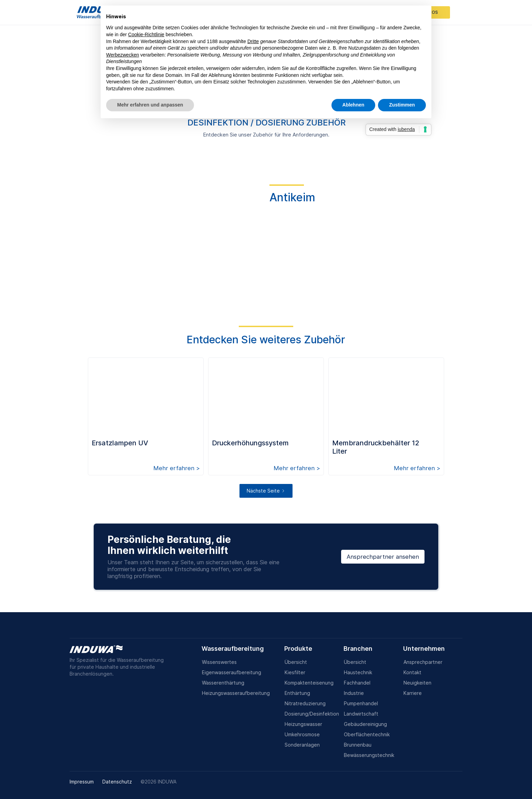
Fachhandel (357, 683)
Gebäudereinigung (365, 724)
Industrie (354, 693)
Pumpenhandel (361, 703)
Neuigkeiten (417, 683)
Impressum (82, 782)
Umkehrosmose (302, 734)
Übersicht (296, 662)
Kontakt (412, 672)
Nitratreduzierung (305, 703)
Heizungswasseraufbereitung (236, 693)
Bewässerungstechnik (369, 755)
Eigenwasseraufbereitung (232, 672)
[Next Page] (266, 491)
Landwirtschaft (361, 714)
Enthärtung (297, 693)
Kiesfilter (295, 672)
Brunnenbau (358, 745)
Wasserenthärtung (223, 683)
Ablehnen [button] (354, 105)
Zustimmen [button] (402, 105)
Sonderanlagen (302, 745)
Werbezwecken (122, 55)
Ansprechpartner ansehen (383, 557)
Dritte (253, 41)
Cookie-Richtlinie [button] (146, 34)
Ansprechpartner (423, 662)
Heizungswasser (303, 724)
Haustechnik (358, 672)
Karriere (413, 693)
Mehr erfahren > (177, 468)
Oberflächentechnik (367, 734)
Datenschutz (117, 782)
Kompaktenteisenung (309, 683)
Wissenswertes (219, 662)
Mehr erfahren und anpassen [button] (150, 105)
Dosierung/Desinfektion (312, 714)
